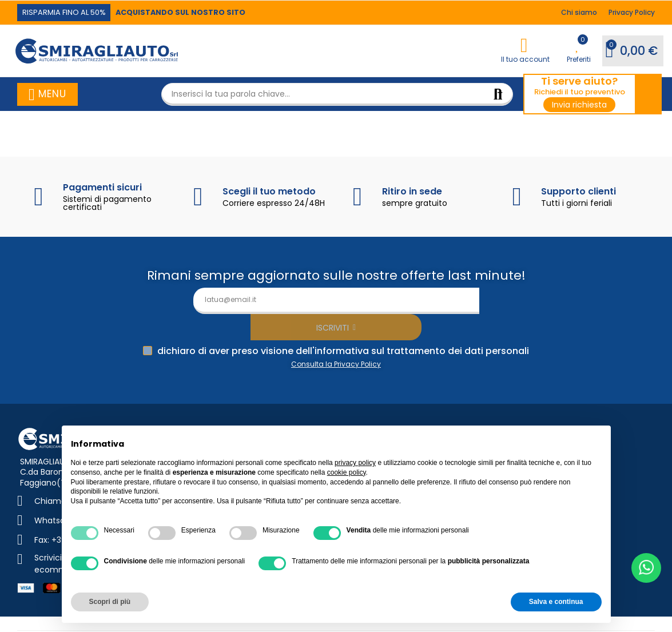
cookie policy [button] (347, 472)
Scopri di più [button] (110, 602)
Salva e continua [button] (556, 602)
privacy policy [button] (355, 463)
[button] (67, 13)
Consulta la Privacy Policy (336, 338)
